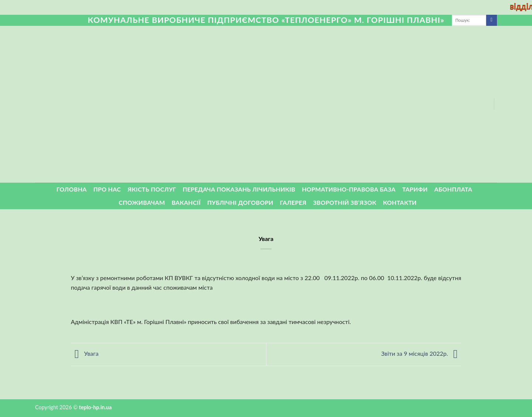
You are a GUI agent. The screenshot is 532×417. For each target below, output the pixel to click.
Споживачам (142, 202)
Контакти (400, 202)
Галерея (293, 202)
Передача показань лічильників (239, 189)
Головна (72, 189)
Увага (85, 354)
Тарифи (415, 189)
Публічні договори (240, 202)
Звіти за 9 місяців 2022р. (421, 354)
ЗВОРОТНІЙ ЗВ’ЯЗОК (345, 202)
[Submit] (492, 20)
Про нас (107, 189)
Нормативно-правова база (349, 189)
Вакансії (186, 202)
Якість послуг (152, 189)
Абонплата (453, 189)
